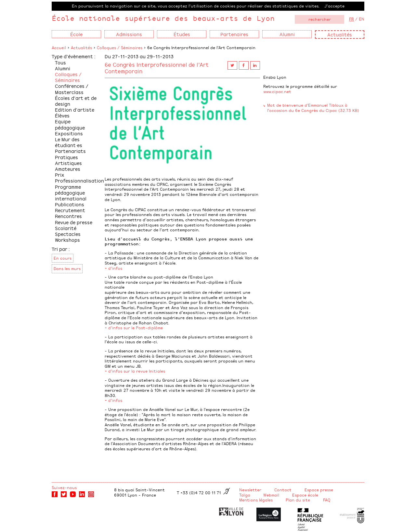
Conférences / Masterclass (72, 89)
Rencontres (68, 216)
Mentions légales (256, 500)
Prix (60, 175)
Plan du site (298, 500)
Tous (60, 62)
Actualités (340, 34)
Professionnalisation (79, 180)
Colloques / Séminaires (120, 48)
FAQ (327, 500)
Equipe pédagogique (70, 124)
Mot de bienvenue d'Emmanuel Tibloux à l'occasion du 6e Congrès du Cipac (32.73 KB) (313, 108)
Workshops (67, 240)
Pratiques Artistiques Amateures (68, 163)
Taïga (245, 495)
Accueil (59, 48)
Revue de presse (74, 222)
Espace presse (319, 490)
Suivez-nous (64, 487)
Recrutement (70, 210)
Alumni (63, 68)
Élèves (62, 115)
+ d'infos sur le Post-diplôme (134, 328)
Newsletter (250, 490)
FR (351, 19)
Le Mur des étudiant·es (69, 142)
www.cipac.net (277, 91)
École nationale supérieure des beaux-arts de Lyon (163, 18)
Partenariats (70, 151)
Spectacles (68, 234)
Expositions (69, 133)
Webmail (271, 495)
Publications (70, 204)
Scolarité (66, 228)
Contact (283, 490)
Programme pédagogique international (71, 192)
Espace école (305, 495)
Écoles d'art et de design (76, 101)
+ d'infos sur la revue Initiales (135, 371)
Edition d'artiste (75, 109)
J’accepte (334, 6)
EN (362, 19)
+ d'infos (113, 268)
